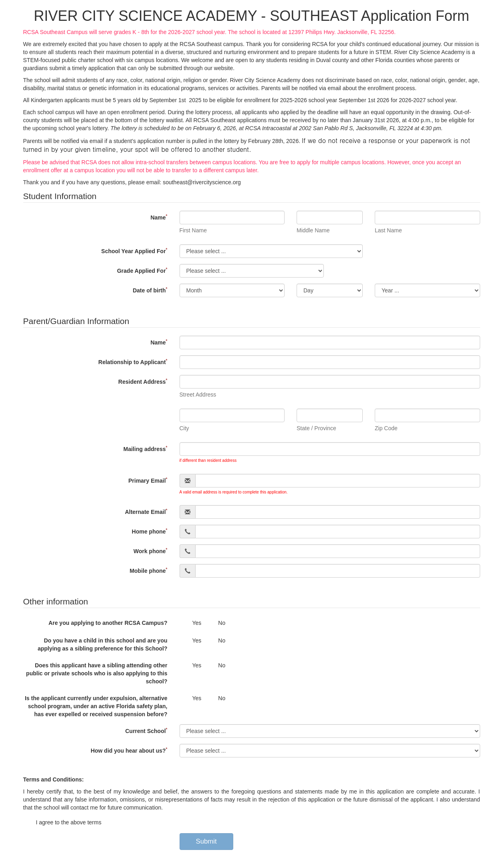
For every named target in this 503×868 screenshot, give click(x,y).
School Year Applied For (134, 251)
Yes (191, 623)
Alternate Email (146, 512)
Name (159, 217)
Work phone (150, 551)
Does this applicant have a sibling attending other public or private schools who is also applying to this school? (97, 673)
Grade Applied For (142, 271)
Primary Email (148, 480)
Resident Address (143, 382)
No (215, 623)
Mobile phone (148, 571)
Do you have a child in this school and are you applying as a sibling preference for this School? (103, 644)
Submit (206, 841)
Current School (146, 731)
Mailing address (145, 449)
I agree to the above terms (62, 823)
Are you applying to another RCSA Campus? (108, 623)
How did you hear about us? (129, 750)
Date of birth (150, 290)
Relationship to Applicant (133, 362)
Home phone (150, 531)
